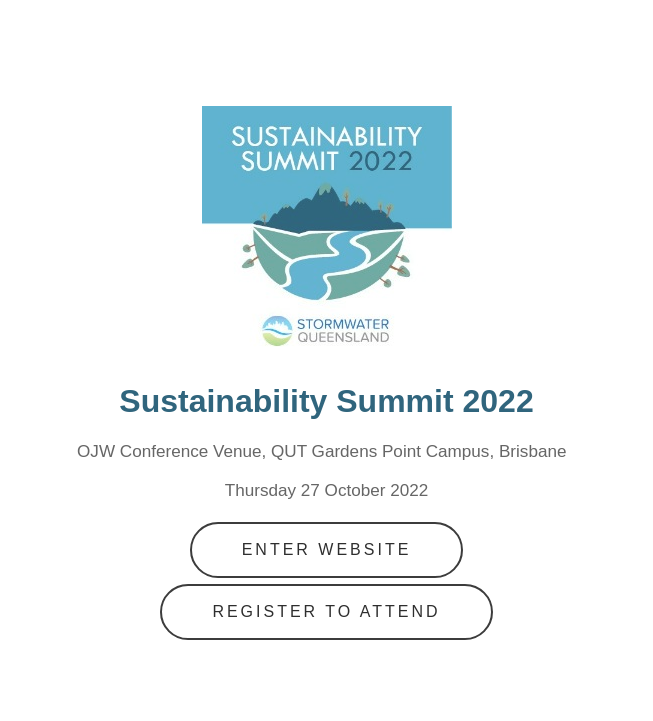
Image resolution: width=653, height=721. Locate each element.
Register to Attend (326, 611)
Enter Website (327, 549)
